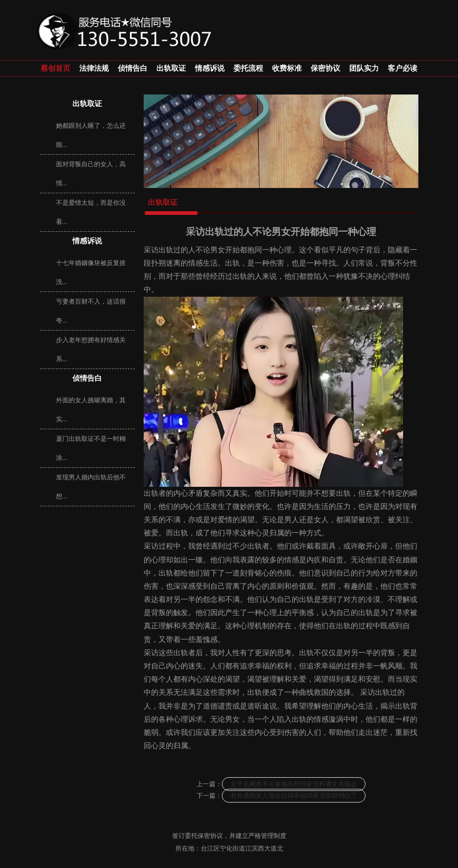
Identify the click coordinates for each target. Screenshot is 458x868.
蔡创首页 (55, 68)
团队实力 (364, 68)
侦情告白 (133, 68)
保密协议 (325, 68)
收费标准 (287, 68)
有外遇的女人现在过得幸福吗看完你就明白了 (294, 796)
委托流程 (248, 68)
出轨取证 (171, 68)
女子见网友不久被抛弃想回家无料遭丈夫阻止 (294, 784)
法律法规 (94, 68)
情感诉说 (210, 68)
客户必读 (403, 68)
